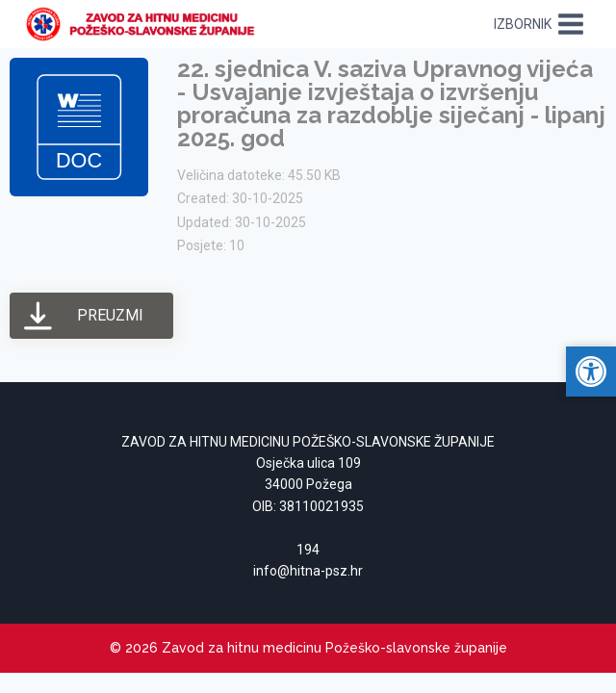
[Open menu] (539, 24)
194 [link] (308, 550)
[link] (146, 25)
